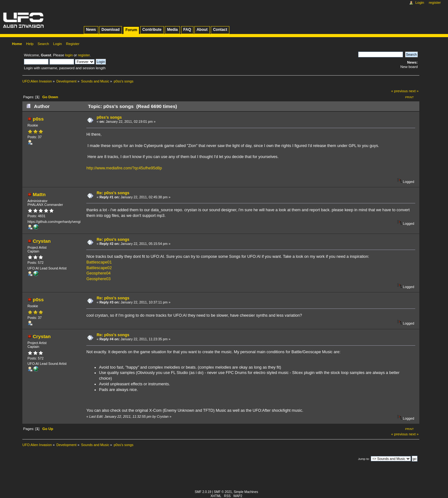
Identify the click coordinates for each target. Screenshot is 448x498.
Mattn (39, 194)
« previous (400, 91)
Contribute (152, 30)
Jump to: (364, 459)
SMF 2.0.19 (203, 492)
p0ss (38, 119)
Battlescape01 (99, 262)
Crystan (42, 241)
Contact (220, 30)
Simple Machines (246, 492)
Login (420, 3)
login (69, 55)
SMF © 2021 (223, 492)
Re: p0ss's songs (113, 193)
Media (172, 30)
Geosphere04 (98, 273)
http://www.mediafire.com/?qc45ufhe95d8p (124, 168)
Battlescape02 (99, 268)
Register (435, 3)
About (202, 30)
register (84, 55)
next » (414, 91)
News (91, 30)
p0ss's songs (109, 117)
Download (111, 30)
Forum (131, 30)
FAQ (187, 30)
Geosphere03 (98, 279)
